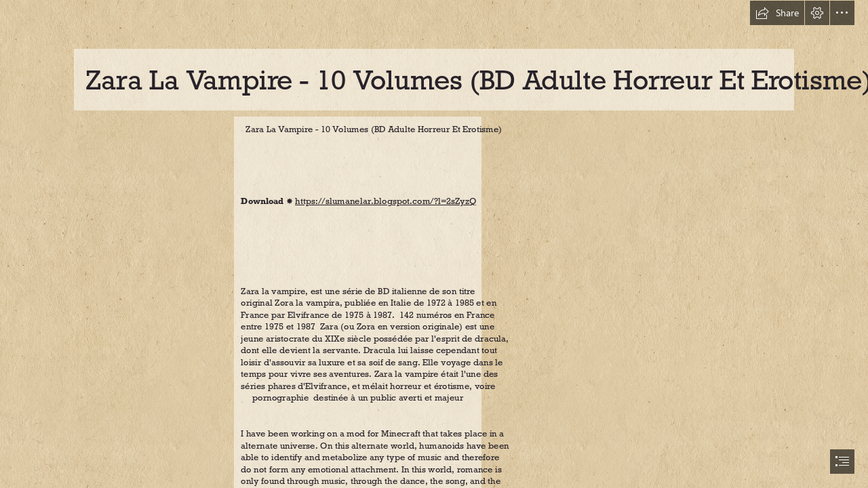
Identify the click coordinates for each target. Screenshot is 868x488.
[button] (777, 13)
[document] (434, 244)
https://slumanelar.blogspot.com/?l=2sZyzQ (386, 201)
